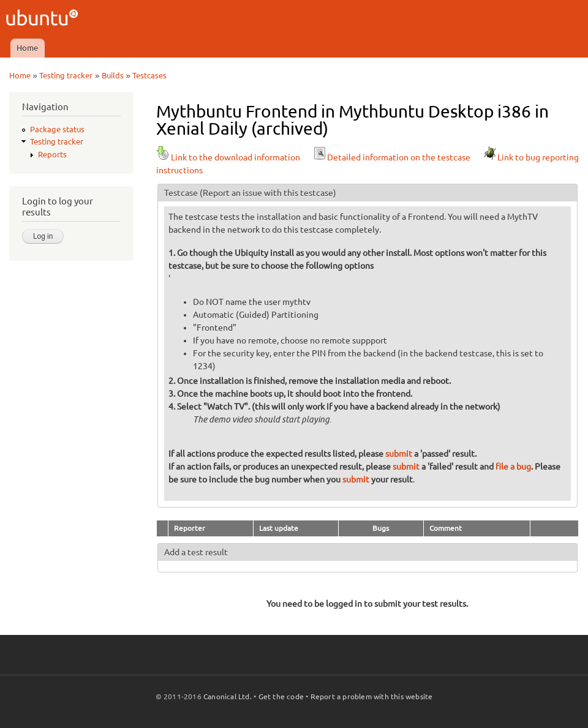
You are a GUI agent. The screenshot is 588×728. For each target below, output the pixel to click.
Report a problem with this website (372, 696)
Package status (57, 129)
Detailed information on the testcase (391, 157)
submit (399, 454)
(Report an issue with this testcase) (268, 193)
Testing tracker (66, 75)
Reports (52, 154)
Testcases (149, 75)
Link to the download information (228, 157)
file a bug (513, 467)
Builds (113, 75)
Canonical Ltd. (228, 696)
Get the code (281, 696)
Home (27, 48)
